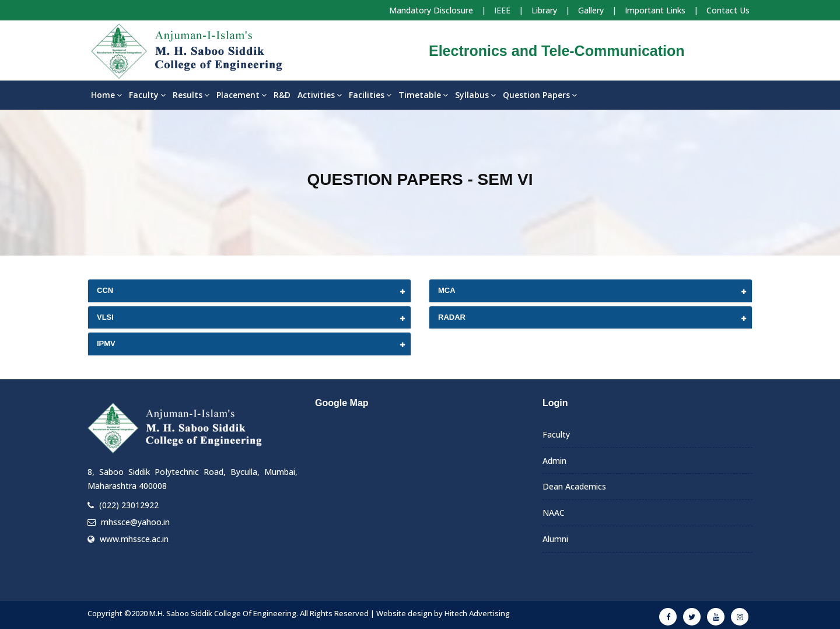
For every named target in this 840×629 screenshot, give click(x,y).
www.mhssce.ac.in (134, 539)
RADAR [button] (452, 317)
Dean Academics (574, 486)
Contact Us (728, 10)
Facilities (370, 95)
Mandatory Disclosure (431, 10)
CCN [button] (105, 290)
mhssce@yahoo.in (135, 522)
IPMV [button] (106, 343)
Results (191, 95)
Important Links (655, 10)
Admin (554, 461)
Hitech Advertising (477, 613)
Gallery (591, 10)
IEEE (502, 10)
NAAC (554, 513)
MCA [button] (447, 290)
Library (544, 10)
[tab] (249, 291)
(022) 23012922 (129, 505)
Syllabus (475, 95)
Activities (320, 95)
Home (106, 95)
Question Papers (540, 95)
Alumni (555, 539)
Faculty (147, 95)
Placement (242, 95)
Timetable (423, 95)
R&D (282, 95)
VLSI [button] (105, 317)
